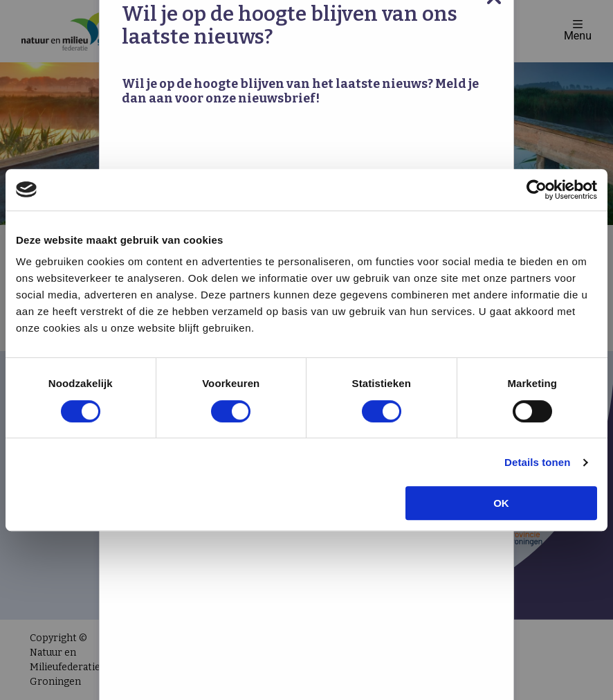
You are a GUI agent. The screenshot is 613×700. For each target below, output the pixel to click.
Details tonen (537, 462)
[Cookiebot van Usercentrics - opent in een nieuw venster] (537, 190)
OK (501, 503)
